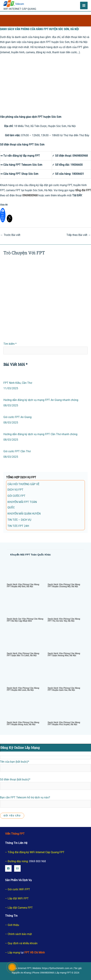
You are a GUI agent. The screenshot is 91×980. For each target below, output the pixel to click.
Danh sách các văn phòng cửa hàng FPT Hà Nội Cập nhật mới (25, 620)
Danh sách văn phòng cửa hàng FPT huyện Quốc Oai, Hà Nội (64, 689)
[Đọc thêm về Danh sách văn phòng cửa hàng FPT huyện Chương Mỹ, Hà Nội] (66, 570)
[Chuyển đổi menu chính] (84, 5)
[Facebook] (8, 868)
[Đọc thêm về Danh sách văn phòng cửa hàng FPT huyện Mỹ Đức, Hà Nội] (25, 570)
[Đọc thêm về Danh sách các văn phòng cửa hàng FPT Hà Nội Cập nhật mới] (25, 604)
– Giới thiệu (12, 925)
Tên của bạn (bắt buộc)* (45, 766)
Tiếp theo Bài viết (79, 235)
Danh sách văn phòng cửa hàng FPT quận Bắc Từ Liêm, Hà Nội (23, 654)
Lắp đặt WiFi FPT (18, 898)
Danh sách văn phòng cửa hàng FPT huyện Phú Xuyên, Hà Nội (64, 723)
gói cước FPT (16, 496)
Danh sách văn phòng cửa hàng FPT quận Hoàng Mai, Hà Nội (64, 654)
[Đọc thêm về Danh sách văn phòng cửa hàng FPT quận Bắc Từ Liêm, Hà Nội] (25, 639)
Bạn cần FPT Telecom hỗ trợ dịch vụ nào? (45, 806)
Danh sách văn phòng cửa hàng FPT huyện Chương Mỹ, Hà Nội (64, 585)
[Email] (17, 868)
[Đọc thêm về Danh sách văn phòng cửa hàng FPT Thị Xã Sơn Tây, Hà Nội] (66, 604)
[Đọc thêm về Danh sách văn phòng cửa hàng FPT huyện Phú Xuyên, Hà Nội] (66, 708)
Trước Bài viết (10, 235)
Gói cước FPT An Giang (17, 417)
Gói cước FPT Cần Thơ (17, 451)
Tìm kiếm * (10, 344)
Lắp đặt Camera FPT (20, 908)
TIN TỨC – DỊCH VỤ (19, 520)
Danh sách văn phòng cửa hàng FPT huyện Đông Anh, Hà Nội (23, 723)
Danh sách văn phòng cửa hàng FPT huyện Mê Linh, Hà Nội (23, 689)
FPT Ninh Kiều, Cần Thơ (18, 383)
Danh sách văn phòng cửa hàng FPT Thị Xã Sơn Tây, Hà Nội (64, 620)
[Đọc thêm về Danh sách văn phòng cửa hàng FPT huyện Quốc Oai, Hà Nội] (66, 673)
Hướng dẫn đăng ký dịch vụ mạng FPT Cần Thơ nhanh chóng (40, 434)
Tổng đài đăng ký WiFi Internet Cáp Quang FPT (36, 852)
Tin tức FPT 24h (18, 526)
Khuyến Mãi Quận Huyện (24, 514)
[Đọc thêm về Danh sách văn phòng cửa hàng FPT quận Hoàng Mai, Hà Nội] (66, 639)
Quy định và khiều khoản (23, 943)
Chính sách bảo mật (20, 934)
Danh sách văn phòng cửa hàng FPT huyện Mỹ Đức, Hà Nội (23, 585)
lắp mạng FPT (31, 156)
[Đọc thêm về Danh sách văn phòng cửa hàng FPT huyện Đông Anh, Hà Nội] (25, 708)
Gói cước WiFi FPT (19, 889)
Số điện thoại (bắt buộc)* (45, 784)
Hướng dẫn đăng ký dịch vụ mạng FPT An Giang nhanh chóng (41, 400)
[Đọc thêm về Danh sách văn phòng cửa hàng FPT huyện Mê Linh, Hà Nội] (25, 673)
